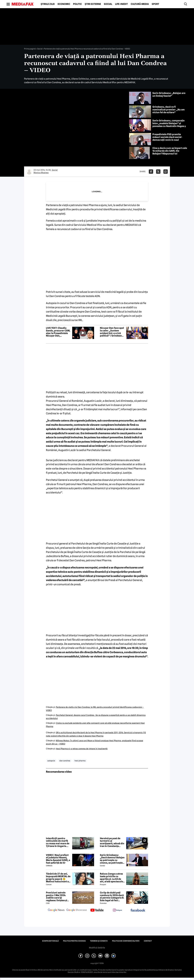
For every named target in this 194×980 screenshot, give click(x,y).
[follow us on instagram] (117, 910)
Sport (155, 4)
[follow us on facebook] (138, 910)
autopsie (51, 761)
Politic (77, 4)
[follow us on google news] (56, 910)
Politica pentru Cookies (74, 941)
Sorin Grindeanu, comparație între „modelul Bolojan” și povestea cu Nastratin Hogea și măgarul (169, 125)
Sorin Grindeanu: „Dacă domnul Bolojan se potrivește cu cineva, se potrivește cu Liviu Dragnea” (112, 859)
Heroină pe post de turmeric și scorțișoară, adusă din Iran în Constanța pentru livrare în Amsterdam (112, 842)
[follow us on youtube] (97, 910)
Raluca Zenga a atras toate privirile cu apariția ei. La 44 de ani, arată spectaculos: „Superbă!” (112, 878)
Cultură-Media (140, 4)
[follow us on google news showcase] (77, 910)
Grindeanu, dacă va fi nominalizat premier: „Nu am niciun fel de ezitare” (169, 110)
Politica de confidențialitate (126, 941)
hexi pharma (80, 761)
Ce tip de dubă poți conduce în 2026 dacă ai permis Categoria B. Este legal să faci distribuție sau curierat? (112, 896)
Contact (148, 941)
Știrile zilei (48, 4)
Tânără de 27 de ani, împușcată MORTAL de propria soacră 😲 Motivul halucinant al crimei (58, 878)
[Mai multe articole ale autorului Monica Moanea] (29, 172)
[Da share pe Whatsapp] (166, 172)
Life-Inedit (121, 4)
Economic (64, 4)
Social (108, 4)
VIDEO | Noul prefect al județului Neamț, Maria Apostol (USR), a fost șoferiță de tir (58, 859)
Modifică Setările (97, 948)
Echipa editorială (50, 941)
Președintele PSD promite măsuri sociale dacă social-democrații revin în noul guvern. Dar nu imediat (167, 139)
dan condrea (65, 761)
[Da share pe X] (158, 172)
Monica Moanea (41, 173)
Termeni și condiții (99, 941)
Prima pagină (30, 49)
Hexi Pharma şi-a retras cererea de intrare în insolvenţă (82, 749)
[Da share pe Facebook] (151, 172)
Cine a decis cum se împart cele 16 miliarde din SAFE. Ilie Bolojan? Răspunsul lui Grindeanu (170, 152)
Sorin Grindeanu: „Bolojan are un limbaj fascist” (169, 94)
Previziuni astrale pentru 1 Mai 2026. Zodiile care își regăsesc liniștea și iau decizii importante (58, 896)
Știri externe (93, 4)
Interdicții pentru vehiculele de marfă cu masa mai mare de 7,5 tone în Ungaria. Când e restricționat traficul (58, 842)
